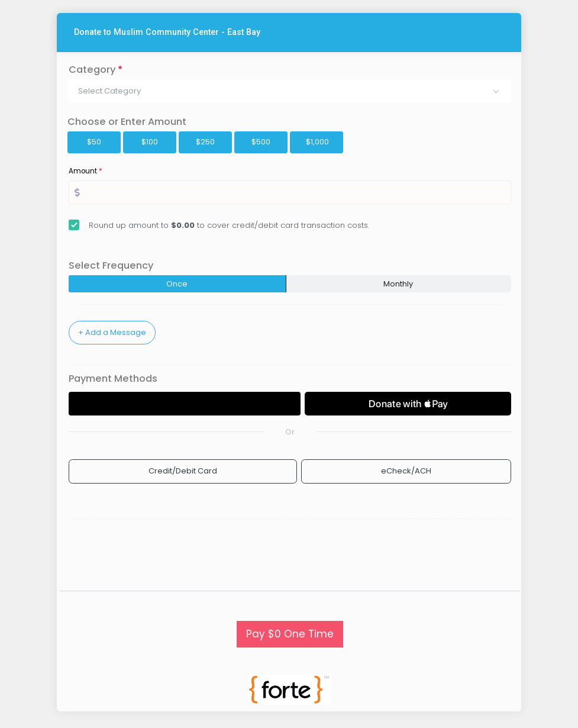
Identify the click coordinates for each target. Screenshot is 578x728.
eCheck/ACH (406, 471)
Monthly (398, 284)
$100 (150, 142)
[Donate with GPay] (185, 404)
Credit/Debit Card (183, 471)
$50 (94, 142)
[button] (290, 91)
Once (177, 284)
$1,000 (317, 142)
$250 (205, 142)
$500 (261, 142)
